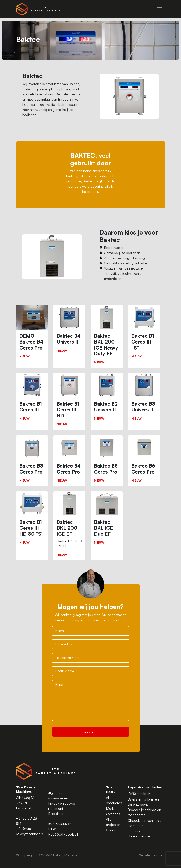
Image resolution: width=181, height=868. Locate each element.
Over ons (113, 814)
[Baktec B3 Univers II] (144, 399)
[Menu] (160, 9)
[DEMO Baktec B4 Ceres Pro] (32, 334)
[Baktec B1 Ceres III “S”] (144, 334)
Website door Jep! (151, 855)
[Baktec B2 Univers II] (107, 399)
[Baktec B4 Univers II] (69, 331)
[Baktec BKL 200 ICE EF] (69, 526)
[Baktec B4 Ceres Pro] (69, 461)
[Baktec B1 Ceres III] (32, 399)
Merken (112, 808)
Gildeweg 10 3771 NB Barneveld (25, 803)
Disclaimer (56, 814)
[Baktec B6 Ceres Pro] (144, 461)
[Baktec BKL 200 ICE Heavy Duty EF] (107, 337)
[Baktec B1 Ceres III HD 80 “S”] (32, 520)
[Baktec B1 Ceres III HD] (69, 402)
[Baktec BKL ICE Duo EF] (107, 520)
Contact (112, 830)
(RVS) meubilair (139, 794)
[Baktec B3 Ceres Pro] (32, 461)
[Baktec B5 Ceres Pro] (107, 461)
